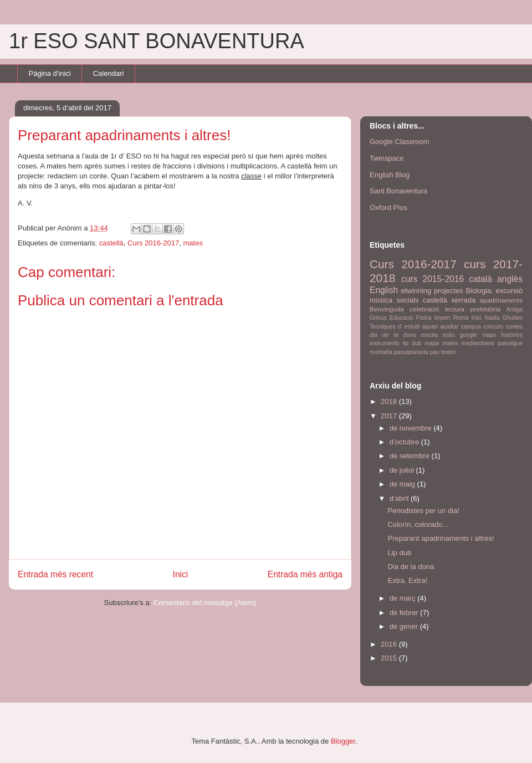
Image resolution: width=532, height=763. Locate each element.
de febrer (405, 613)
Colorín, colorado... (418, 524)
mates (193, 243)
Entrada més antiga (305, 574)
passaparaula (411, 352)
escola (429, 335)
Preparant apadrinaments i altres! (441, 538)
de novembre (412, 428)
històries (512, 335)
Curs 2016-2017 (153, 243)
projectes (449, 291)
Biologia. (479, 291)
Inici (181, 574)
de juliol (403, 470)
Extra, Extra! (407, 580)
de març (404, 598)
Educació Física (411, 318)
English (384, 290)
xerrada (463, 300)
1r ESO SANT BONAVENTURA (157, 41)
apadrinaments (501, 300)
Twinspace (387, 158)
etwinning (416, 291)
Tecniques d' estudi (395, 327)
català (480, 279)
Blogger (343, 741)
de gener (405, 626)
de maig (403, 484)
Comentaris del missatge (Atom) (205, 603)
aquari (430, 327)
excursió (509, 291)
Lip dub (399, 553)
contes (514, 327)
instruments (385, 343)
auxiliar (449, 327)
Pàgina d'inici (50, 73)
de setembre (411, 456)
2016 (390, 644)
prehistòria (486, 309)
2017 (390, 416)
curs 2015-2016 (433, 279)
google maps (478, 335)
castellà (111, 243)
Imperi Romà (452, 318)
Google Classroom (400, 142)
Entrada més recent (55, 574)
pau (435, 352)
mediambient (478, 343)
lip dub (412, 343)
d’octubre (405, 442)
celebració (424, 309)
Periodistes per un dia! (423, 511)
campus (470, 327)
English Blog (390, 175)
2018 (390, 401)
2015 (390, 658)
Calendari (109, 73)
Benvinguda (387, 309)
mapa (432, 343)
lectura (455, 309)
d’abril (400, 498)
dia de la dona (393, 335)
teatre (449, 352)
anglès (510, 279)
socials (408, 300)
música (381, 300)
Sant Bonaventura (398, 191)
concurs (493, 327)
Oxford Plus (388, 208)
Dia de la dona (411, 567)
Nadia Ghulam (503, 318)
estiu (449, 335)
